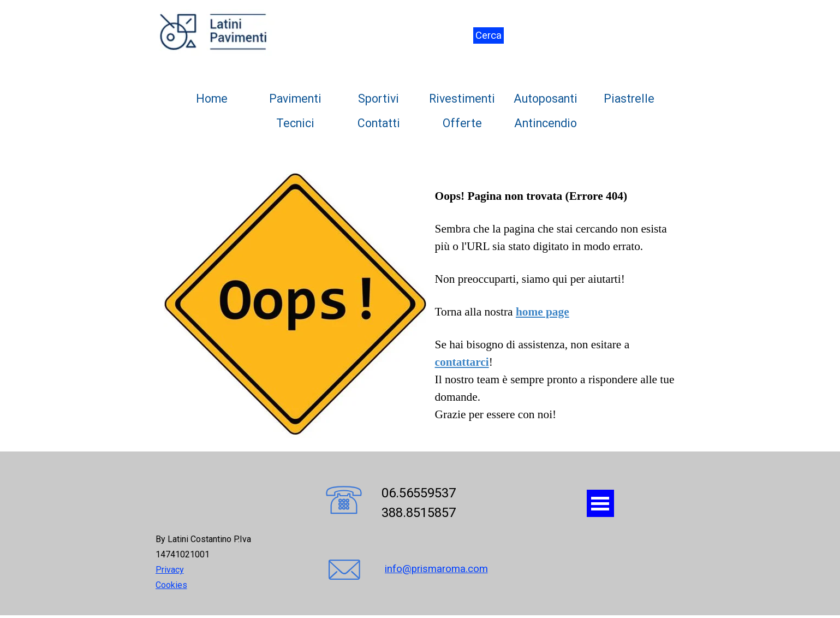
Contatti (379, 123)
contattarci (462, 362)
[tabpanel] (420, 304)
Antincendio (546, 123)
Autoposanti (546, 99)
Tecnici (295, 123)
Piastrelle (629, 99)
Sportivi (379, 99)
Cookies (171, 585)
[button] (344, 501)
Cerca (488, 35)
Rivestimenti (462, 99)
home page (543, 312)
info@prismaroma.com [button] (436, 569)
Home (212, 99)
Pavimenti (295, 99)
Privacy (170, 570)
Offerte (462, 123)
